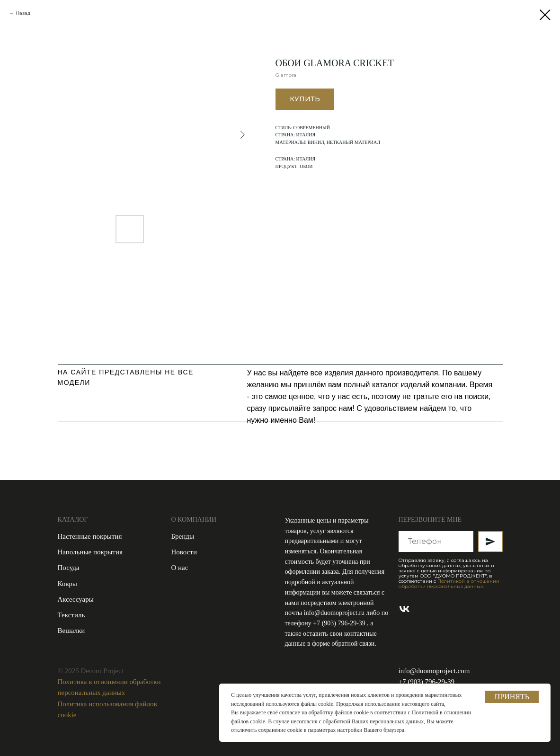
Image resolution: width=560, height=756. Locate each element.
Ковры (67, 584)
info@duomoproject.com (434, 671)
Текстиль (71, 615)
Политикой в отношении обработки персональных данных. (449, 584)
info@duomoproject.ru (334, 613)
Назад (23, 13)
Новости (184, 552)
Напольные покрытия (90, 552)
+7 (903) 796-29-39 (340, 623)
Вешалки (71, 631)
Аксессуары (76, 599)
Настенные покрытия (90, 536)
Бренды (183, 536)
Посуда (69, 568)
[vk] (404, 609)
